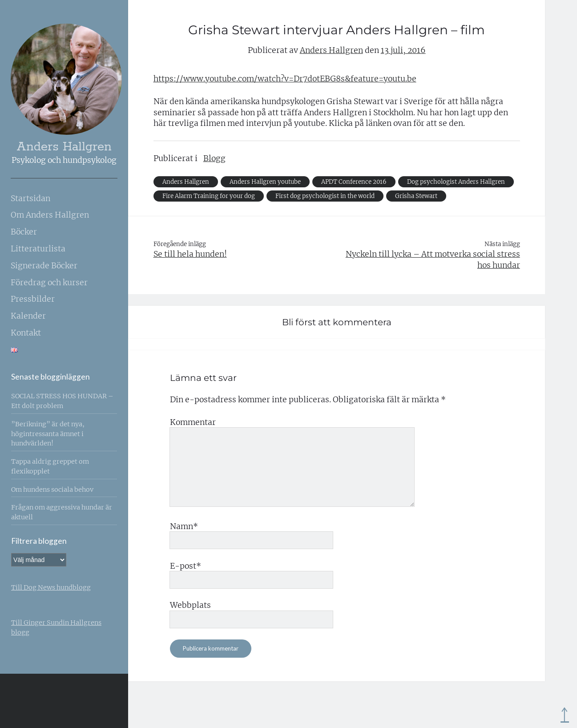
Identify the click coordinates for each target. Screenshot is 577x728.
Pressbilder (33, 299)
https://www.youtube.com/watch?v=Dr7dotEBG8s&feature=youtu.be (285, 79)
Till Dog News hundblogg (51, 587)
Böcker (24, 232)
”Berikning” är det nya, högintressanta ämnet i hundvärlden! (48, 434)
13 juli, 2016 (403, 50)
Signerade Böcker (44, 266)
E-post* (186, 566)
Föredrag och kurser (49, 283)
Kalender (28, 316)
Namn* (184, 526)
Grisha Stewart (416, 196)
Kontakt (26, 333)
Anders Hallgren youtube (265, 182)
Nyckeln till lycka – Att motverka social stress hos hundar (433, 260)
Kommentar (193, 422)
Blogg (214, 158)
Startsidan (30, 198)
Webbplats (190, 605)
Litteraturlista (38, 249)
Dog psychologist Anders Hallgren (456, 182)
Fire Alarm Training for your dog (209, 196)
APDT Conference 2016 (354, 182)
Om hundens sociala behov (52, 489)
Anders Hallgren (64, 147)
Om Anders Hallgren (50, 215)
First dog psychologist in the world (325, 196)
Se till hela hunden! (190, 254)
